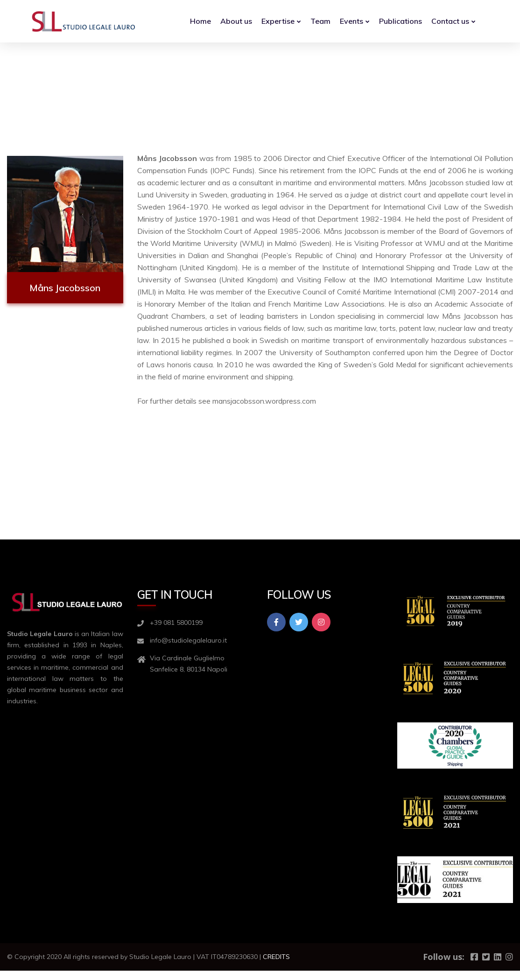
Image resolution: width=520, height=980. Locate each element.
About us (236, 21)
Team (320, 21)
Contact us (450, 21)
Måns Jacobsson (65, 288)
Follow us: (444, 957)
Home (200, 21)
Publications (401, 21)
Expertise (278, 21)
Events (351, 21)
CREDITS (276, 957)
